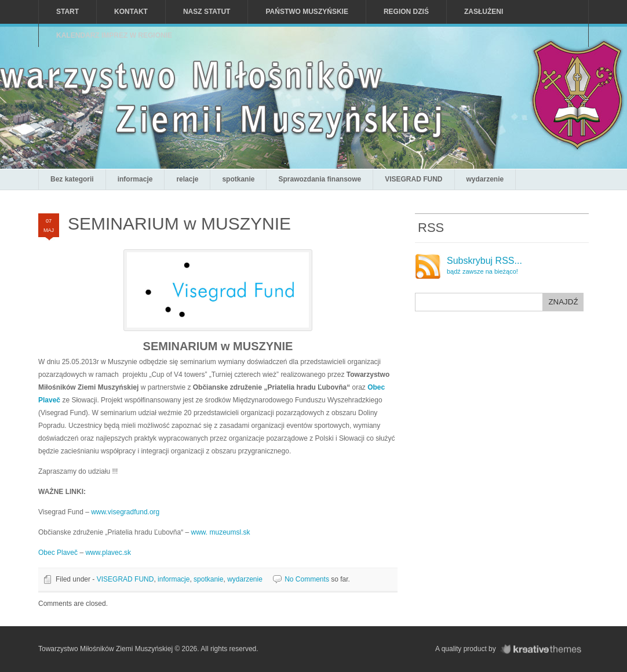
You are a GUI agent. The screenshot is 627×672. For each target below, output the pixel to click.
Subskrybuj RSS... (484, 266)
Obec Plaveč (58, 553)
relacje (187, 179)
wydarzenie (485, 179)
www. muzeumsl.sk (220, 532)
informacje (135, 179)
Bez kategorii (72, 179)
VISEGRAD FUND (413, 179)
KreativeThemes (544, 649)
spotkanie (238, 179)
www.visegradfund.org (125, 512)
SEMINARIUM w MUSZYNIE (179, 224)
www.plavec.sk (108, 553)
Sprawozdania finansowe (320, 179)
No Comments (307, 579)
